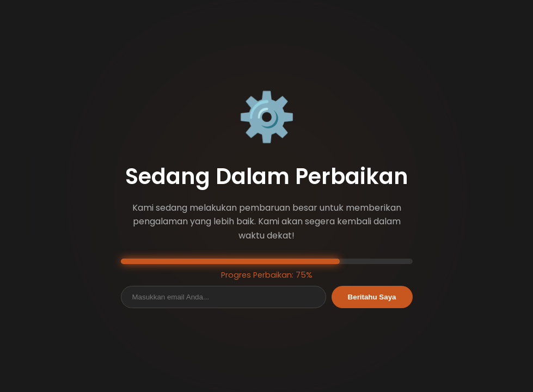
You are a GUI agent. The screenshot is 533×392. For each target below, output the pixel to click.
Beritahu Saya (372, 297)
